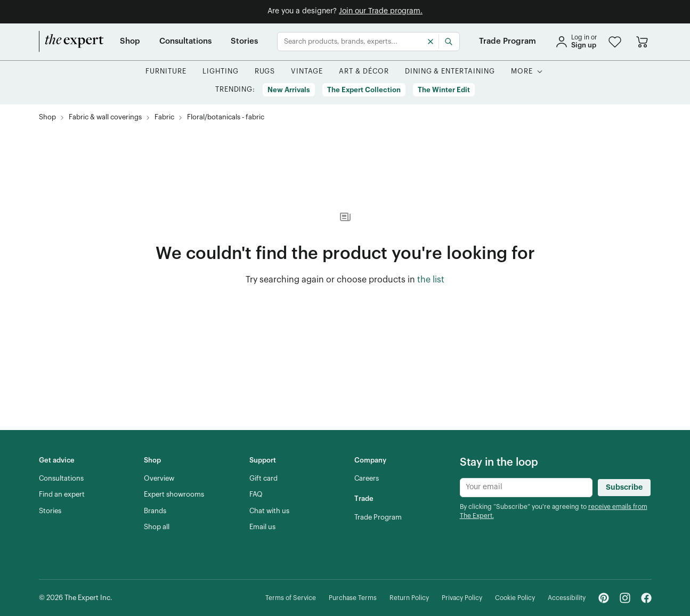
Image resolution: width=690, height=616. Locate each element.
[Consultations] (185, 42)
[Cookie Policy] (515, 598)
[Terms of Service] (291, 598)
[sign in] (576, 42)
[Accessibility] (567, 598)
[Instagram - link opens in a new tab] (625, 598)
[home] (71, 42)
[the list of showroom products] (431, 280)
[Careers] (367, 479)
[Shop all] (157, 527)
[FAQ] (256, 495)
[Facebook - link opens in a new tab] (646, 598)
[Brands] (155, 511)
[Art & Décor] (364, 72)
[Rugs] (265, 72)
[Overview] (159, 479)
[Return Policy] (409, 598)
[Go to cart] (642, 42)
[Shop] (130, 42)
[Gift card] (263, 479)
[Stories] (244, 42)
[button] (615, 42)
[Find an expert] (62, 495)
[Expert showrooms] (174, 495)
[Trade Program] (508, 42)
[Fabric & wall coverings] (105, 117)
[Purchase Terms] (353, 598)
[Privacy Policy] (462, 598)
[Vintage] (307, 72)
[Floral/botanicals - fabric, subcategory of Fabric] (226, 117)
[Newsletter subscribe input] (526, 488)
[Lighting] (221, 72)
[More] (522, 72)
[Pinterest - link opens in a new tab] (604, 598)
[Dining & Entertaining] (450, 72)
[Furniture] (166, 72)
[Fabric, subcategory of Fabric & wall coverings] (164, 117)
